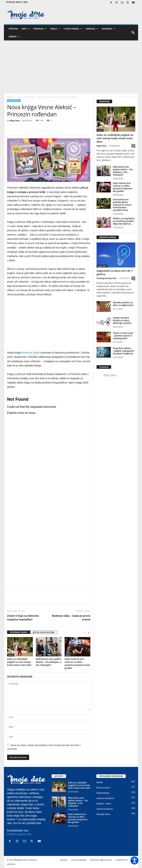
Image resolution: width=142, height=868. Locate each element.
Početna (13, 29)
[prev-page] (84, 632)
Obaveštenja (29, 97)
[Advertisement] (71, 67)
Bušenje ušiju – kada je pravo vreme (71, 617)
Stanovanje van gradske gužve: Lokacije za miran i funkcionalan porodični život (122, 205)
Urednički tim (121, 860)
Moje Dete (15, 121)
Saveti (11, 655)
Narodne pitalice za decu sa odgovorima (123, 304)
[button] (133, 33)
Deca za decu (103, 788)
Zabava (14, 37)
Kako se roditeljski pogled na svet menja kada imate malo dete (19, 662)
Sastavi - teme (104, 804)
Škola (55, 29)
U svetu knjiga (73, 29)
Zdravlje (92, 29)
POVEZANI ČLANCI (19, 632)
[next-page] (89, 632)
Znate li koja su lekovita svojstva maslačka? (23, 617)
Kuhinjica (109, 29)
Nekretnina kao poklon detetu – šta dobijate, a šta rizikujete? (49, 662)
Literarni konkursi (105, 798)
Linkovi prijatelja (79, 860)
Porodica (40, 29)
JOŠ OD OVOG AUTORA (44, 632)
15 (133, 278)
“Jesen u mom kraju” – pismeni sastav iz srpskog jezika (123, 336)
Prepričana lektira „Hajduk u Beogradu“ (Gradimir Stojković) (124, 351)
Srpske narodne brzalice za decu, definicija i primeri (122, 320)
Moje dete (110, 375)
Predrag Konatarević (106, 278)
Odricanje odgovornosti (101, 860)
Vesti (26, 29)
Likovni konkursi (105, 809)
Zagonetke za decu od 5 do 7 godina (115, 272)
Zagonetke (102, 266)
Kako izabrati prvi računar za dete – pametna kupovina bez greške (77, 663)
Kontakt (64, 860)
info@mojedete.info (19, 834)
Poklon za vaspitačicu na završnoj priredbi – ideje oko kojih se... (124, 221)
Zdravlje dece (103, 814)
